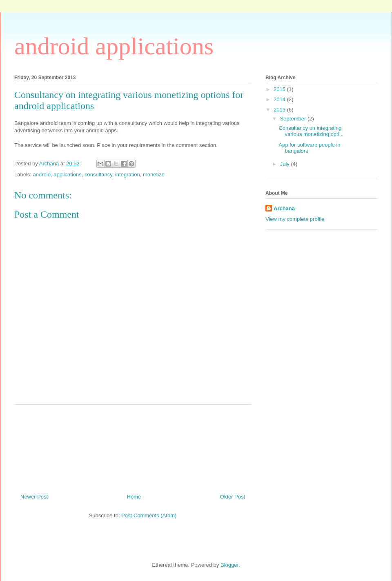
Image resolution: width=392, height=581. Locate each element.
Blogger (229, 565)
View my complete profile (295, 219)
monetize (154, 175)
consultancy (98, 175)
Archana (284, 208)
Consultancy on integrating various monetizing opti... (311, 131)
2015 (280, 89)
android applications (114, 46)
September (294, 119)
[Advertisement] (163, 446)
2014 (280, 99)
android (42, 175)
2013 (280, 110)
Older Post (233, 497)
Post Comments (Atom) (149, 515)
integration (128, 175)
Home (134, 497)
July (286, 164)
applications (68, 175)
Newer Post (34, 497)
